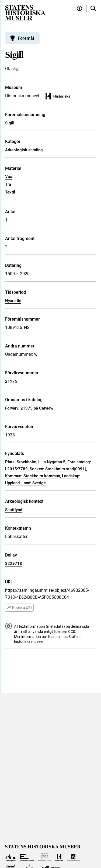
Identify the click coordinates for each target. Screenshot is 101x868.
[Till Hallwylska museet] (45, 857)
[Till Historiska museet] (59, 857)
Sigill (10, 123)
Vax (9, 177)
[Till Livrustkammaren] (74, 857)
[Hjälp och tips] (79, 8)
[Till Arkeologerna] (11, 857)
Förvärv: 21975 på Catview (29, 408)
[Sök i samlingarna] (93, 8)
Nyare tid (13, 301)
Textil (10, 192)
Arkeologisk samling (24, 150)
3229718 (14, 564)
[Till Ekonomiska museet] (27, 857)
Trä (8, 184)
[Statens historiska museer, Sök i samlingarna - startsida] (25, 12)
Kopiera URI (19, 608)
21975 (11, 381)
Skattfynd (14, 510)
